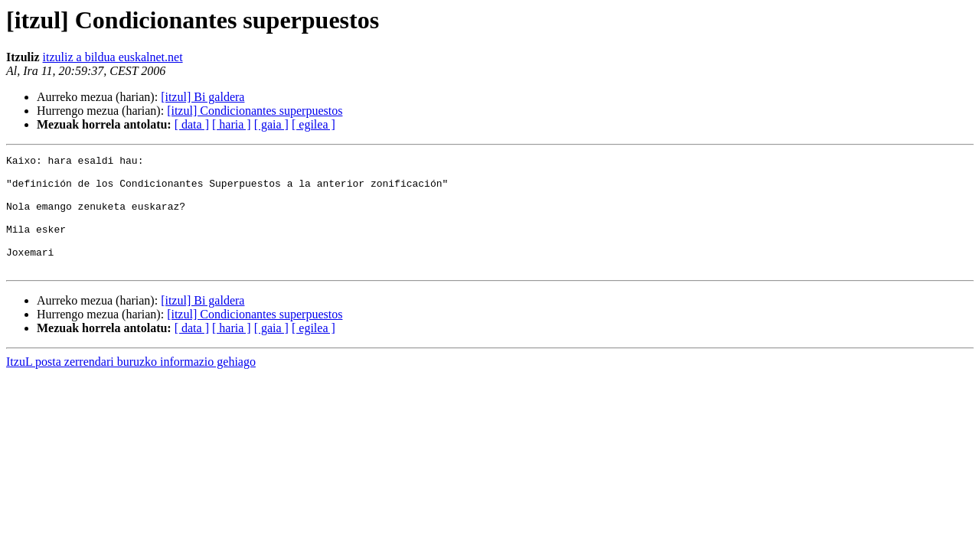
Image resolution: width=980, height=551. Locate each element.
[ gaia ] (271, 124)
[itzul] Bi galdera (203, 97)
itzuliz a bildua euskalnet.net (113, 57)
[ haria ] (232, 124)
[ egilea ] (314, 124)
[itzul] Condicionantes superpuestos (255, 111)
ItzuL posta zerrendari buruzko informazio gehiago (131, 385)
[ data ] (192, 124)
